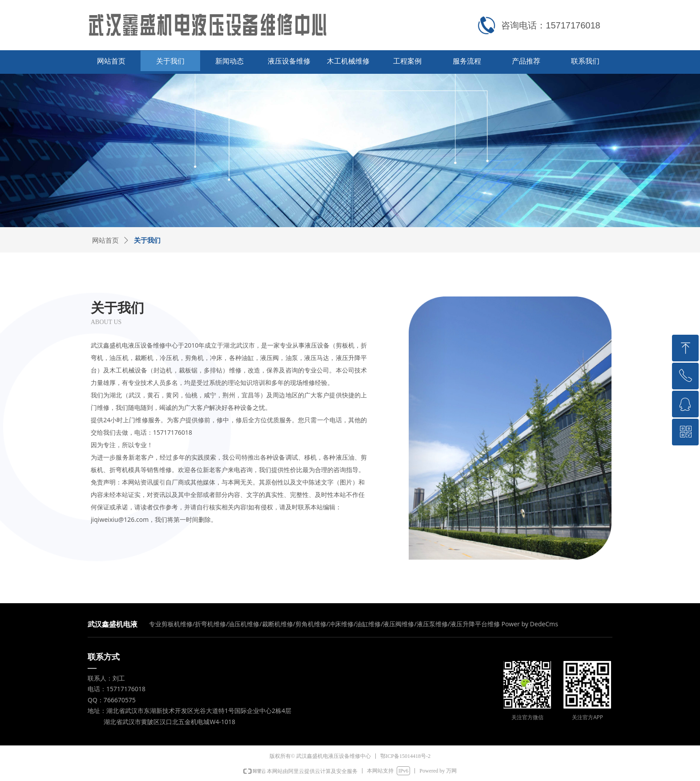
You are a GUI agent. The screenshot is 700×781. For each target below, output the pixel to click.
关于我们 (147, 240)
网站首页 (105, 240)
